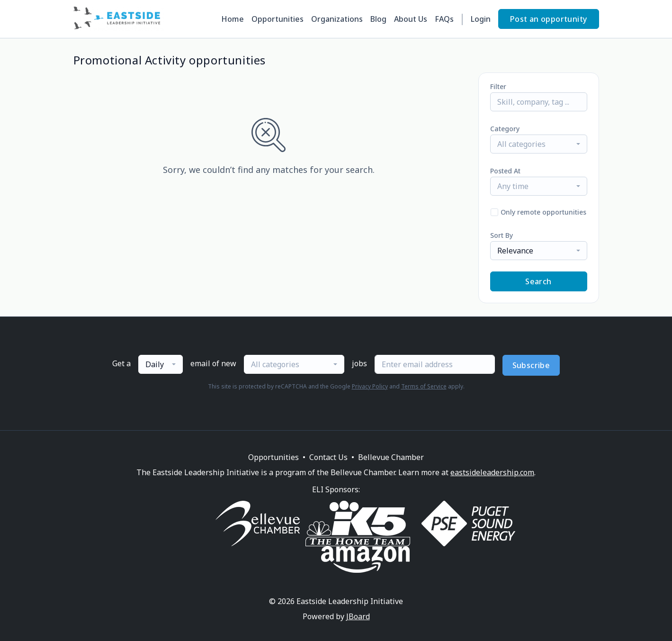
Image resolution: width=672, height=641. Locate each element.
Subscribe (531, 365)
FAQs (444, 19)
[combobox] (539, 144)
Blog (378, 19)
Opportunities (278, 19)
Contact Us (328, 457)
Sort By (502, 235)
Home (233, 19)
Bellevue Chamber (391, 457)
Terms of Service (424, 386)
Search (538, 281)
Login (481, 19)
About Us (411, 19)
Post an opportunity (549, 19)
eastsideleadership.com (492, 472)
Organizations (337, 19)
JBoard (358, 616)
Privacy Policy (370, 386)
